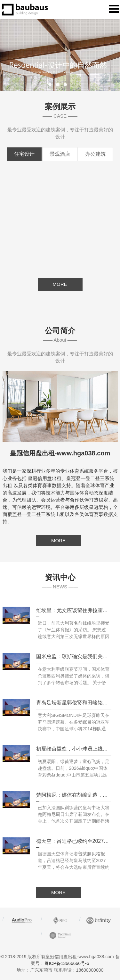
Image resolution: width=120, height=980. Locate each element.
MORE (58, 540)
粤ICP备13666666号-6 (67, 963)
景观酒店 (60, 154)
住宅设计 (24, 154)
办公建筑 (95, 154)
